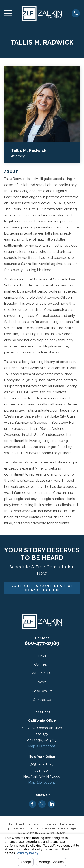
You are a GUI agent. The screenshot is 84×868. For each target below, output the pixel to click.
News (42, 682)
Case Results (42, 691)
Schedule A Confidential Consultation (42, 588)
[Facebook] (32, 804)
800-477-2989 (42, 643)
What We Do (42, 673)
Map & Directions (42, 746)
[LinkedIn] (52, 804)
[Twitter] (42, 804)
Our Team (42, 664)
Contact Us (42, 700)
